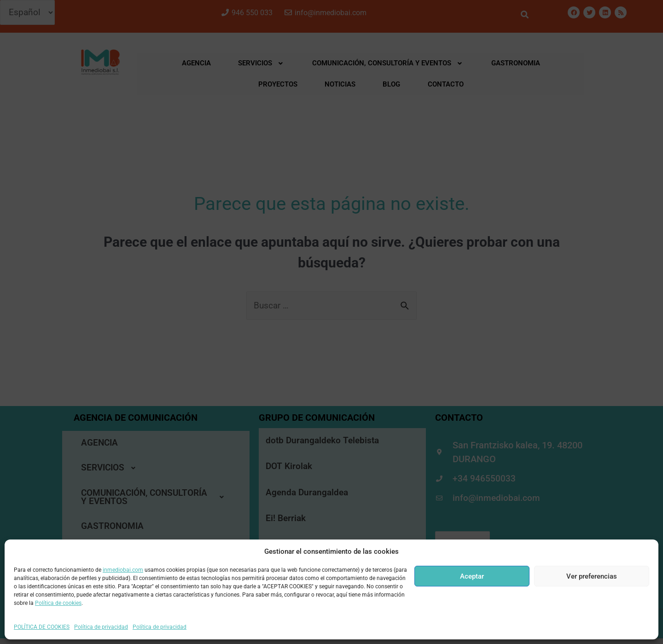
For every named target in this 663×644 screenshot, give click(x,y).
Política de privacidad (101, 627)
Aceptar (472, 576)
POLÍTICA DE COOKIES (42, 627)
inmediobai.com (123, 570)
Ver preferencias (592, 576)
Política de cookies (58, 603)
